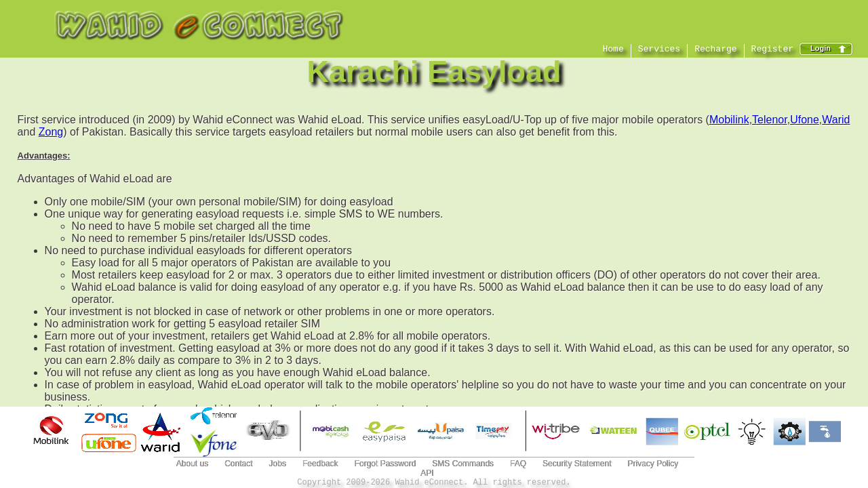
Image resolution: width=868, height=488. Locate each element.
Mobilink (729, 120)
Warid (836, 120)
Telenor (770, 120)
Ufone (805, 120)
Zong (51, 132)
